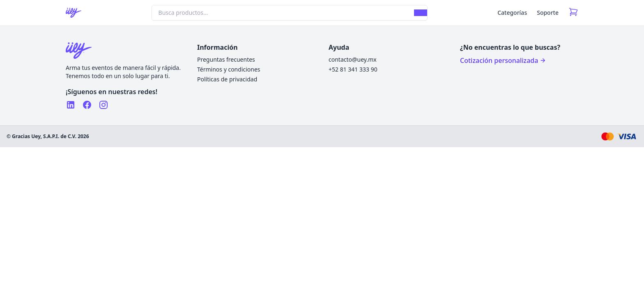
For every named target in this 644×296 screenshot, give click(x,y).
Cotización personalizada (503, 60)
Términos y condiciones (229, 69)
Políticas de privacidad (227, 79)
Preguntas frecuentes (226, 59)
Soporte (548, 13)
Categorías (512, 13)
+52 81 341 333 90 (353, 69)
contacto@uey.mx (353, 59)
